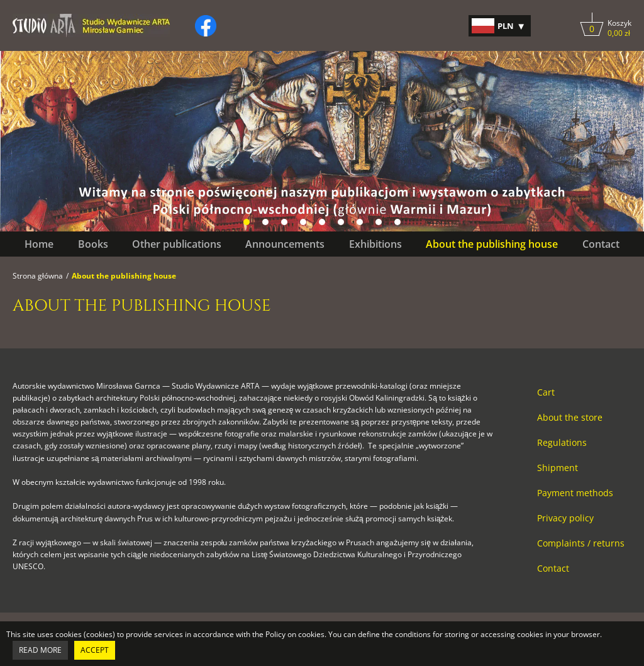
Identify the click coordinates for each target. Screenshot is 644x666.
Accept (95, 650)
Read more (40, 650)
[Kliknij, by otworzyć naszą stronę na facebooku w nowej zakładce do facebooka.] (206, 26)
